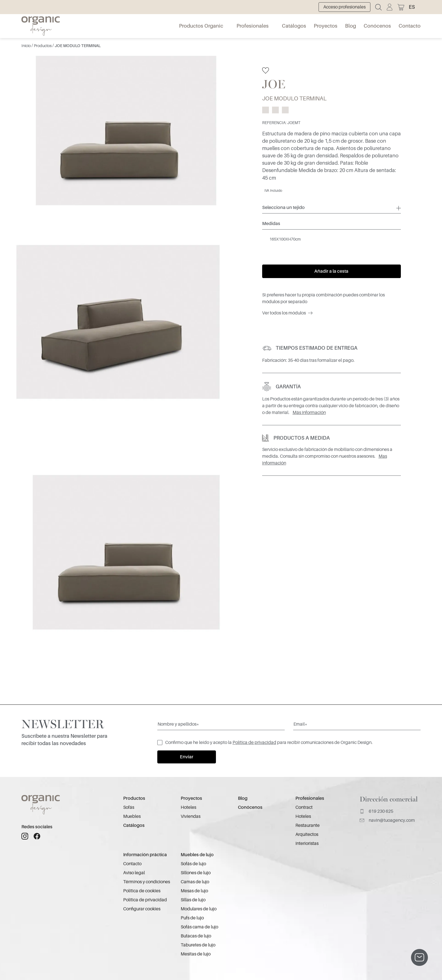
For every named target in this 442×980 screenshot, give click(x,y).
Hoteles (188, 807)
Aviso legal (134, 873)
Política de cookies (142, 891)
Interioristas (307, 844)
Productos (43, 46)
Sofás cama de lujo (199, 927)
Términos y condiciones (147, 882)
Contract (304, 807)
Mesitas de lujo (196, 954)
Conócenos (377, 26)
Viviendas (191, 816)
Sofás (129, 807)
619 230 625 (376, 811)
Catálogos (294, 26)
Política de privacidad (254, 743)
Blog (351, 26)
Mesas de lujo (194, 891)
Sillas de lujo (193, 900)
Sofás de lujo (193, 864)
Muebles (132, 816)
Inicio (26, 46)
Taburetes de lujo (198, 945)
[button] (415, 7)
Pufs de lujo (192, 918)
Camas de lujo (195, 882)
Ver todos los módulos (287, 313)
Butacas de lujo (196, 936)
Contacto (410, 26)
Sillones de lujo (196, 873)
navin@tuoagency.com (387, 820)
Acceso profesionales (344, 7)
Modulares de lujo (199, 909)
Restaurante (308, 825)
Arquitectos (307, 834)
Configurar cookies (142, 909)
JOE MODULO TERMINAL (78, 46)
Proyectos (326, 26)
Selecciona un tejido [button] (283, 208)
